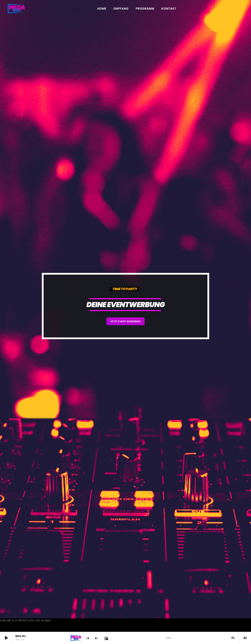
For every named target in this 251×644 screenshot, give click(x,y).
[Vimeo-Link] (16, 9)
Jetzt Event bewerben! (125, 321)
